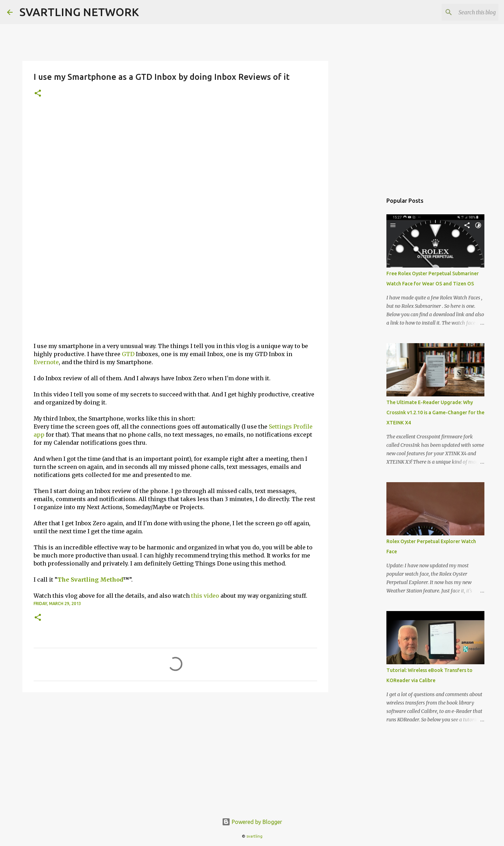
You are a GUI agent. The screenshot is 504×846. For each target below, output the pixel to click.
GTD (128, 354)
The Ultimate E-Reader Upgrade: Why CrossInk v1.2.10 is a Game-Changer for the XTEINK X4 (435, 412)
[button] (38, 94)
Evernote (46, 362)
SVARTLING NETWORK (79, 12)
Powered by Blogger (252, 822)
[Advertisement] (175, 161)
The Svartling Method (90, 580)
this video (205, 596)
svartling (254, 836)
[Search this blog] (462, 12)
